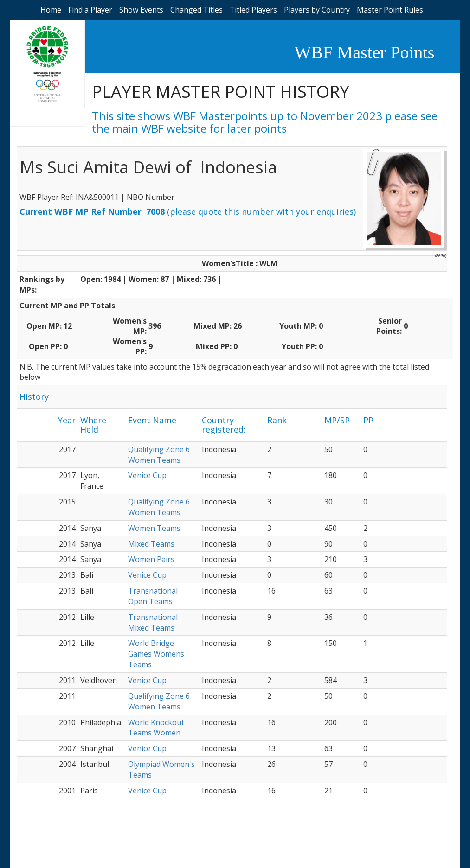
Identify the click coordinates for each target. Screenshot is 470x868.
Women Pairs (151, 559)
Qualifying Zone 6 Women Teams (159, 455)
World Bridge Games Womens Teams (156, 654)
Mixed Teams (151, 544)
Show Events (141, 10)
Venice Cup (147, 475)
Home (51, 10)
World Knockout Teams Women (156, 728)
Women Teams (154, 528)
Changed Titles (196, 10)
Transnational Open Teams (153, 596)
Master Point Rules (390, 10)
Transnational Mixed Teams (153, 622)
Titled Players (253, 10)
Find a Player (90, 10)
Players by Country (317, 10)
